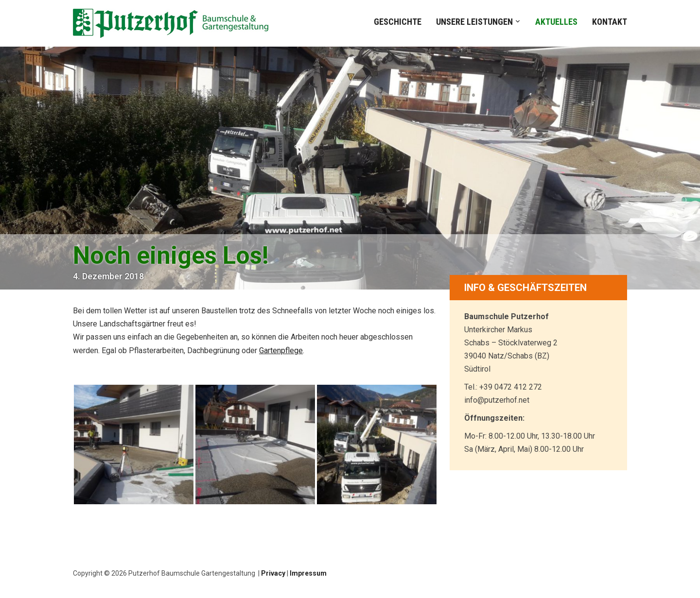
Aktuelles (556, 22)
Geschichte (398, 22)
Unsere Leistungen (474, 22)
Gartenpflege (281, 350)
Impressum (308, 573)
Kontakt (610, 22)
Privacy (273, 573)
